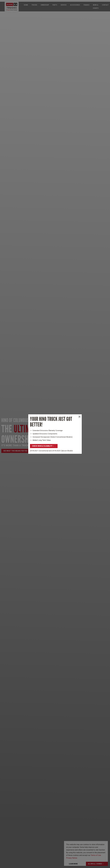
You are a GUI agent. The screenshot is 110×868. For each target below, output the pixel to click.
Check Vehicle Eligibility (42, 446)
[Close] (79, 417)
